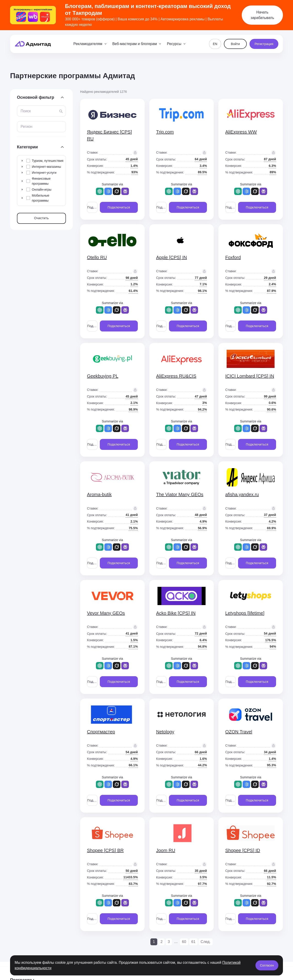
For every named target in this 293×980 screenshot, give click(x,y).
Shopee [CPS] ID (243, 850)
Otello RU (97, 257)
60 (184, 942)
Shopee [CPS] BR (105, 850)
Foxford (233, 257)
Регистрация (264, 44)
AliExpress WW (241, 132)
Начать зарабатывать (262, 15)
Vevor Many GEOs (106, 613)
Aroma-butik (99, 494)
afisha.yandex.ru (242, 494)
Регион (26, 127)
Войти (235, 44)
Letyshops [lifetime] (245, 613)
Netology (165, 732)
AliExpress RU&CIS (176, 376)
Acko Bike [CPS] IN (176, 613)
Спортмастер (101, 732)
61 (193, 942)
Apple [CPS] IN (172, 257)
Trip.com (165, 132)
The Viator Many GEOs (180, 494)
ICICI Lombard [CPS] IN (250, 376)
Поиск (26, 111)
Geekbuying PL (103, 376)
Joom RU (166, 850)
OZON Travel (239, 732)
